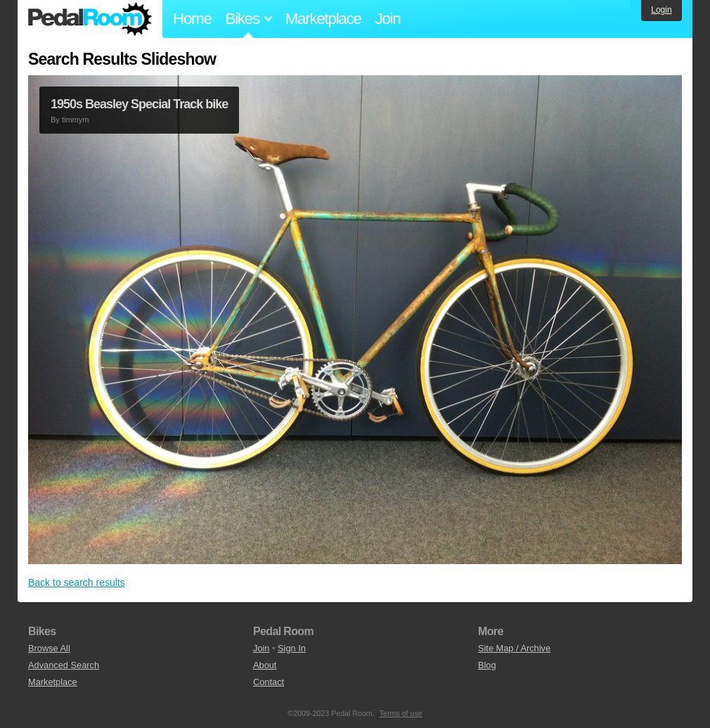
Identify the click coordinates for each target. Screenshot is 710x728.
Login (661, 10)
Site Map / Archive (514, 648)
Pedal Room (90, 19)
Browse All (49, 648)
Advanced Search (64, 665)
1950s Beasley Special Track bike (139, 104)
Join (388, 19)
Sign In (292, 648)
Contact (269, 682)
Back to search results (77, 582)
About (265, 665)
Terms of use (401, 713)
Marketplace (323, 19)
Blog (487, 665)
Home (192, 19)
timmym (76, 120)
